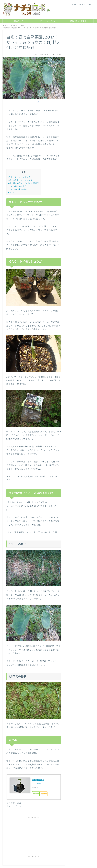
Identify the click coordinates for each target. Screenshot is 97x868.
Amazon (36, 794)
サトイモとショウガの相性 (20, 177)
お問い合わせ (18, 21)
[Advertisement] (25, 835)
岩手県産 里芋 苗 (38, 780)
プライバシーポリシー (48, 21)
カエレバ (39, 783)
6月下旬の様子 (19, 190)
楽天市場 (44, 794)
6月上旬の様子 (18, 186)
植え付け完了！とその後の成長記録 (24, 183)
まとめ (11, 193)
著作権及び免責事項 (78, 21)
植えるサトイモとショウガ (20, 180)
